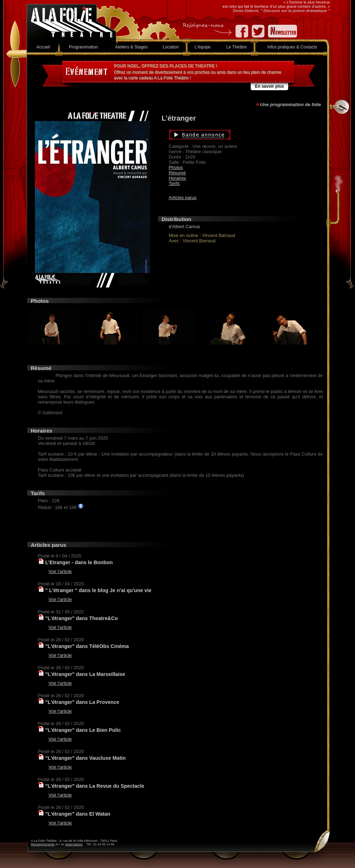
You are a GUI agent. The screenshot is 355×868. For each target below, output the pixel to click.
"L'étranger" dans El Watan (78, 814)
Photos (176, 167)
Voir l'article (60, 571)
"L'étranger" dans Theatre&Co (82, 618)
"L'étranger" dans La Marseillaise (85, 674)
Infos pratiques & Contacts (292, 47)
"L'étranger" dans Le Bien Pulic (83, 730)
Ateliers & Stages (131, 47)
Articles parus (183, 198)
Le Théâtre (237, 47)
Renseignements (43, 844)
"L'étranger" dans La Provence (82, 702)
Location (171, 47)
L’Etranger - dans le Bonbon (79, 562)
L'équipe (203, 47)
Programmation (83, 47)
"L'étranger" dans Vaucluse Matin (86, 758)
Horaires (177, 178)
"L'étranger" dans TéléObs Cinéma (87, 646)
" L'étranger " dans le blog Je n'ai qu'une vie (98, 590)
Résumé (177, 173)
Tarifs (174, 183)
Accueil (43, 47)
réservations (74, 844)
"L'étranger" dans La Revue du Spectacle (95, 786)
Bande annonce (233, 135)
